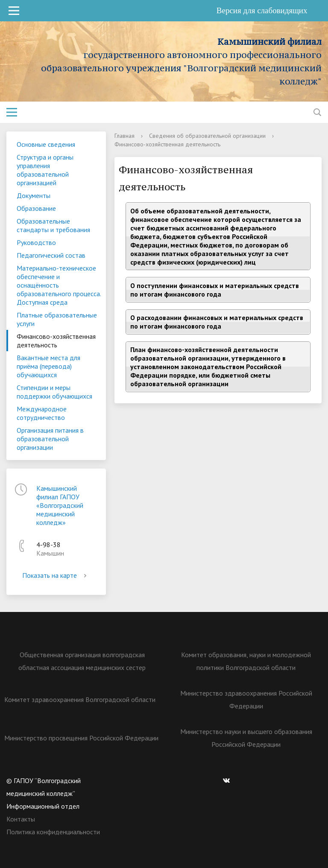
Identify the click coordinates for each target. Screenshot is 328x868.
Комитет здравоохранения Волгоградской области (80, 699)
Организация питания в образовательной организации (50, 439)
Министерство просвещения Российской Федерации (81, 738)
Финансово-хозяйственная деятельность (56, 341)
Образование (36, 208)
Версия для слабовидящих (268, 10)
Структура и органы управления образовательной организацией (45, 170)
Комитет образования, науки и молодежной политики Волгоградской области (246, 661)
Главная (124, 136)
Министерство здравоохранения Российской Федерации (246, 699)
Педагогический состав (51, 255)
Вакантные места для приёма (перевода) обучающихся (48, 366)
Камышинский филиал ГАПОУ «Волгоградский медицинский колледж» (60, 505)
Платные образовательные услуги (57, 319)
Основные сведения (46, 144)
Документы (34, 195)
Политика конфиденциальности (53, 832)
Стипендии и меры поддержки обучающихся (54, 392)
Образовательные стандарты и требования (53, 225)
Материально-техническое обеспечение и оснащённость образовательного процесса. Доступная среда (59, 285)
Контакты (21, 819)
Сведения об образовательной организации (207, 136)
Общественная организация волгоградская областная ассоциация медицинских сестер (82, 661)
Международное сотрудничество (42, 413)
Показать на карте (56, 575)
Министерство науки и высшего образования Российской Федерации (246, 738)
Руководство (36, 242)
